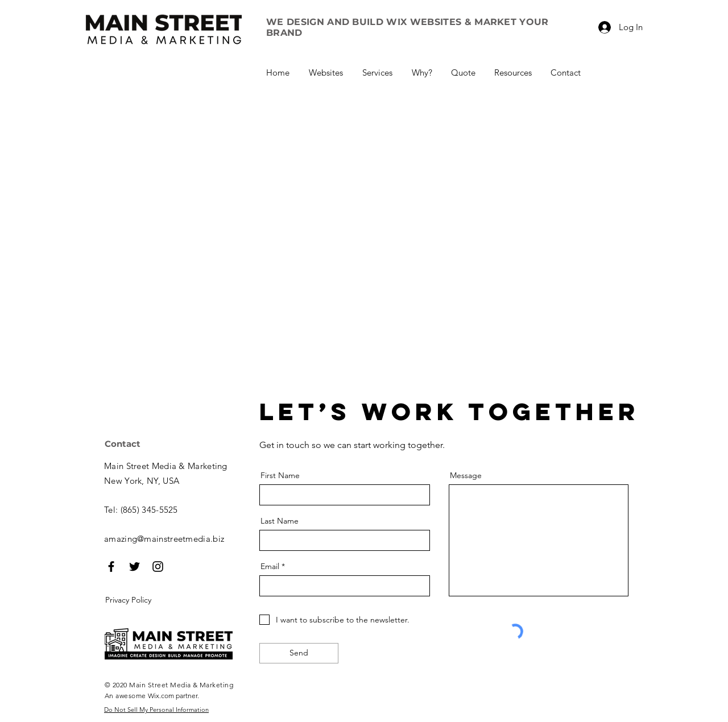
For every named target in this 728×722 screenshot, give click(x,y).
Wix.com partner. (173, 696)
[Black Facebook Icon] (111, 567)
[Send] (299, 653)
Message (466, 475)
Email (270, 566)
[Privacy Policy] (144, 600)
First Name (280, 475)
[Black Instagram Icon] (158, 567)
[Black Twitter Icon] (135, 567)
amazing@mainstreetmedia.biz (164, 539)
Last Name (280, 521)
